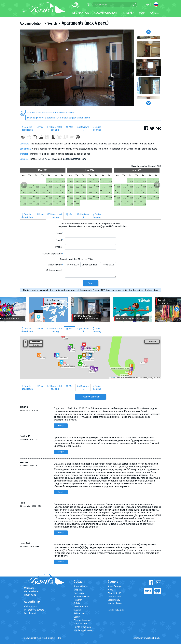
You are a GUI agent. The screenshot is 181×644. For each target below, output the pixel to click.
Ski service (79, 613)
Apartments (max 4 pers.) (85, 23)
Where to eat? (114, 596)
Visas (110, 590)
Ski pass (78, 590)
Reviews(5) (83, 128)
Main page (29, 588)
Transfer (78, 600)
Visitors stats (31, 606)
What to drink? (114, 593)
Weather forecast (82, 620)
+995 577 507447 (46, 159)
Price (40, 127)
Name (60, 233)
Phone (59, 247)
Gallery (77, 617)
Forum (154, 13)
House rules (30, 595)
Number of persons (53, 254)
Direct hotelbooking (55, 128)
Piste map (79, 593)
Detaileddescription (27, 128)
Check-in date (56, 265)
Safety (77, 603)
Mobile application (83, 630)
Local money (114, 600)
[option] (77, 68)
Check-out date (90, 265)
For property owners (34, 610)
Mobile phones (115, 603)
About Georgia (114, 586)
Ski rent (77, 610)
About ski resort (81, 586)
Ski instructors (81, 607)
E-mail (59, 240)
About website (31, 591)
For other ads (31, 613)
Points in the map (82, 627)
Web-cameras (80, 624)
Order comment (55, 270)
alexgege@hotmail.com (74, 159)
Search (52, 23)
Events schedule (116, 610)
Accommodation (31, 23)
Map (142, 13)
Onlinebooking (97, 128)
